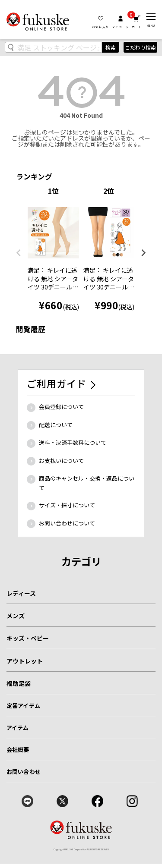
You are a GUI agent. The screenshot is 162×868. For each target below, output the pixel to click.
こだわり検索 (140, 47)
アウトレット (25, 661)
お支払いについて (61, 461)
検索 (111, 47)
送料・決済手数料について (73, 442)
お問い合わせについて (67, 523)
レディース (21, 593)
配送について (56, 425)
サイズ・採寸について (67, 505)
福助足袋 (19, 683)
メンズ (16, 616)
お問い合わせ (24, 772)
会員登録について (61, 407)
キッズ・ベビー (28, 638)
